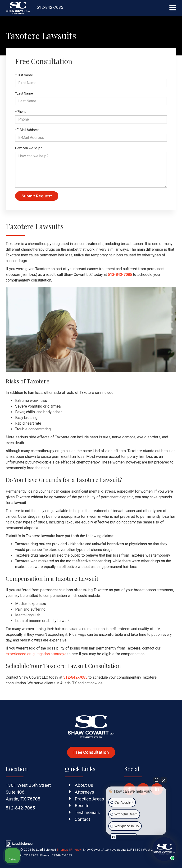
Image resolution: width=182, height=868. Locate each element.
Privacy (76, 850)
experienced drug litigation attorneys (36, 654)
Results (82, 806)
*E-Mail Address (27, 130)
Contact (82, 819)
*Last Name (24, 93)
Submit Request (37, 196)
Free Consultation (91, 752)
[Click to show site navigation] (173, 8)
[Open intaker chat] (113, 837)
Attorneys (84, 792)
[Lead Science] (19, 843)
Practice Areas (89, 799)
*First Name (24, 75)
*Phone (21, 112)
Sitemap (62, 850)
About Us (84, 785)
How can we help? (29, 148)
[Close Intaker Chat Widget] (164, 780)
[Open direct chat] (156, 780)
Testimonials (87, 812)
